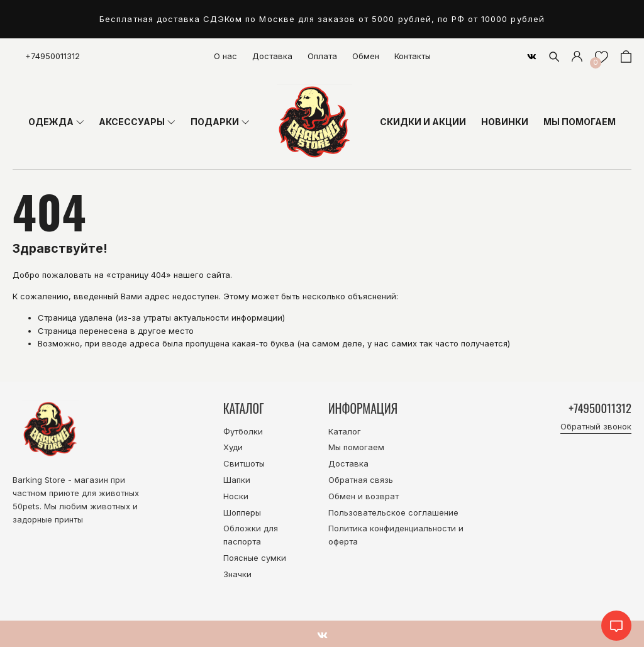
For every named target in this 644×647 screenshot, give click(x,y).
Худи (233, 447)
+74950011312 (53, 56)
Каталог (345, 431)
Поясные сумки (255, 558)
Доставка (272, 56)
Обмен (366, 56)
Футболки (243, 431)
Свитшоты (244, 463)
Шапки (237, 480)
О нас (225, 56)
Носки (236, 496)
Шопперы (242, 512)
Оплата (322, 56)
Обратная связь (361, 480)
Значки (237, 574)
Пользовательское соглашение (393, 512)
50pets (26, 506)
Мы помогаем (356, 447)
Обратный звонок (596, 427)
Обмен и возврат (364, 496)
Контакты (413, 56)
